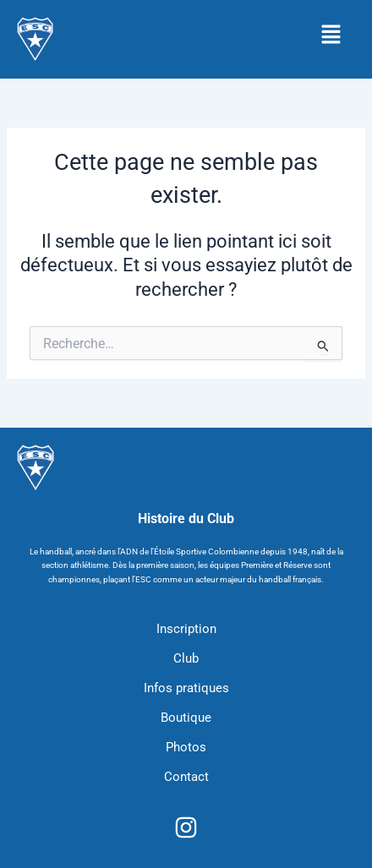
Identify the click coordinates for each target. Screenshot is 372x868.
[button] (331, 35)
